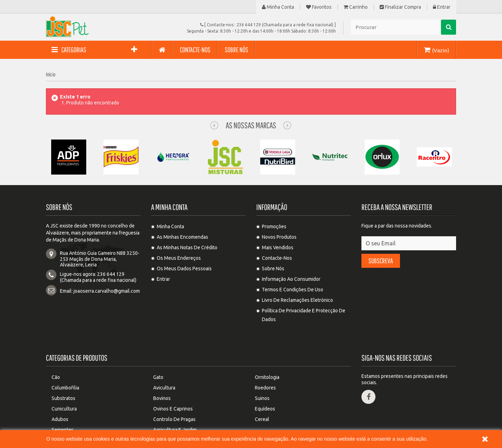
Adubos (60, 393)
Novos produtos (279, 237)
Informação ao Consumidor (291, 279)
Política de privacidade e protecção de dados (304, 315)
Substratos (63, 372)
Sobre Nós (273, 269)
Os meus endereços (179, 258)
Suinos (262, 372)
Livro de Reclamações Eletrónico (297, 300)
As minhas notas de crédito (187, 247)
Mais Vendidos (278, 247)
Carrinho (356, 7)
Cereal (262, 393)
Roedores (265, 361)
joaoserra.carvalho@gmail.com (107, 291)
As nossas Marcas (251, 125)
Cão (56, 351)
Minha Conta (278, 7)
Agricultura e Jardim (175, 403)
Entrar (442, 7)
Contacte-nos (277, 258)
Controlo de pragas (174, 393)
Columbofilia (65, 361)
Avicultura (164, 361)
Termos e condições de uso (293, 290)
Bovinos (162, 372)
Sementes (63, 403)
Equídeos (265, 382)
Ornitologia (267, 351)
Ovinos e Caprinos (173, 382)
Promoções (274, 226)
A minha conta (169, 207)
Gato (158, 351)
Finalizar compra (400, 7)
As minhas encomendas (182, 237)
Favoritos (319, 7)
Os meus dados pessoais (184, 269)
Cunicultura (64, 382)
